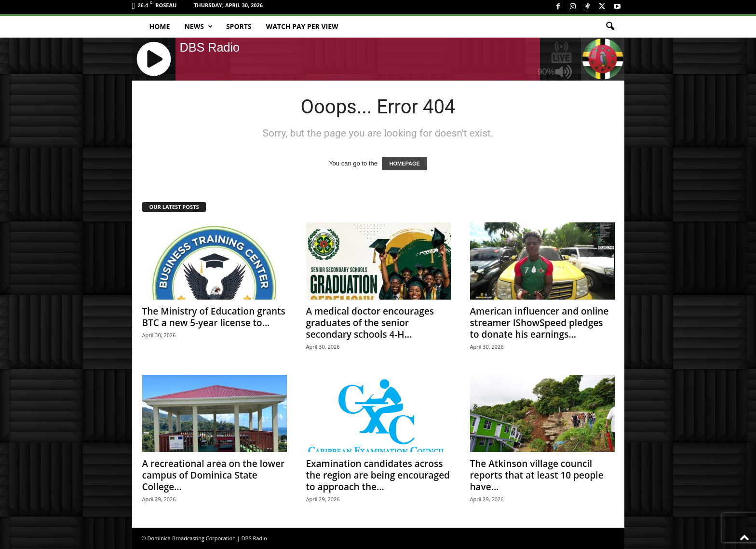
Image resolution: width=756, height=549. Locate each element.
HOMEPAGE (404, 164)
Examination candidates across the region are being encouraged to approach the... (378, 475)
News (198, 27)
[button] (610, 27)
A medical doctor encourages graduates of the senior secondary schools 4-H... (370, 323)
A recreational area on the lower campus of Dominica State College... (214, 475)
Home (160, 26)
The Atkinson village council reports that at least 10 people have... (537, 475)
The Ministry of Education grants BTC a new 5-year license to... (214, 317)
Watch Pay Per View (302, 26)
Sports (239, 26)
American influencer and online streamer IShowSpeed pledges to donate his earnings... (540, 323)
